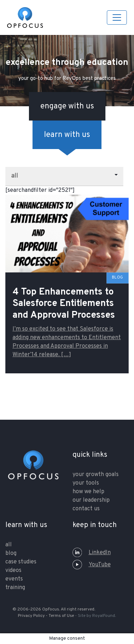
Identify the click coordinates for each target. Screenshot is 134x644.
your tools (86, 483)
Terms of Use (61, 616)
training (15, 588)
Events (14, 579)
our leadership (91, 500)
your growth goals (96, 475)
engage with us (67, 106)
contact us (86, 509)
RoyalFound (104, 616)
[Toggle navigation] (117, 17)
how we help (88, 492)
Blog (11, 553)
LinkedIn (92, 553)
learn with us (67, 135)
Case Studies (21, 562)
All (9, 545)
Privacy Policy (31, 616)
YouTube (92, 565)
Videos (13, 571)
